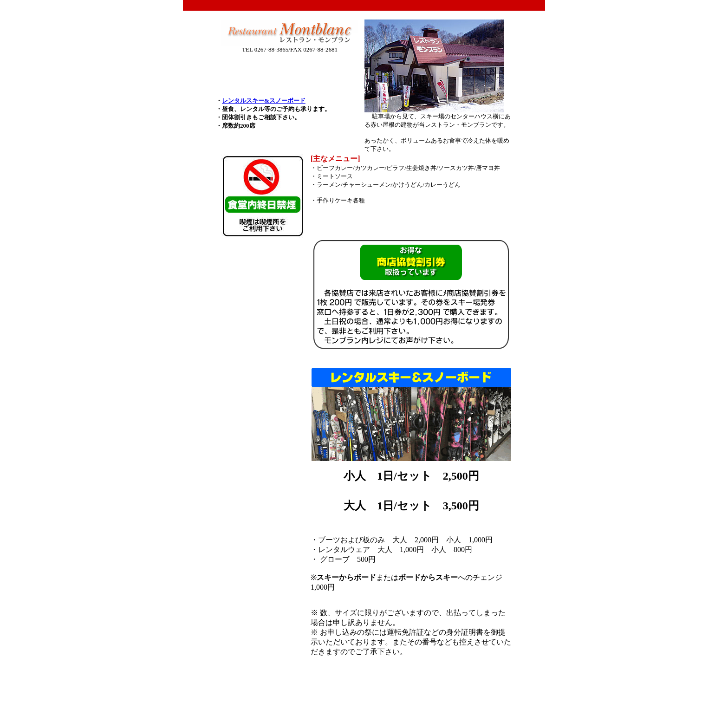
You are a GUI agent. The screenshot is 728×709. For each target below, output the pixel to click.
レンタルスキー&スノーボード (264, 101)
